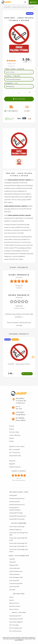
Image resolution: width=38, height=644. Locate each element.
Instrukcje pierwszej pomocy (17, 505)
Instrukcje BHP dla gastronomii (18, 516)
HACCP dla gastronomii (16, 628)
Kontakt (11, 441)
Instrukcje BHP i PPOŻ (19, 492)
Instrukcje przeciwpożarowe (17, 498)
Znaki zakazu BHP (14, 580)
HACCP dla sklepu (14, 625)
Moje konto (12, 461)
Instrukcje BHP (13, 495)
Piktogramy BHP (14, 565)
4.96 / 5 (19, 478)
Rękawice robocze (14, 603)
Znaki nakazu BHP (14, 586)
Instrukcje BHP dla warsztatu (17, 519)
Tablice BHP (12, 562)
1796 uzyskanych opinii (19, 480)
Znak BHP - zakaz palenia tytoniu (19, 364)
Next (33, 357)
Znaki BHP (12, 559)
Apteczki (12, 600)
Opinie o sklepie (19, 471)
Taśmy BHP (12, 590)
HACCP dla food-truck (15, 631)
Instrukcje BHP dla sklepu (16, 513)
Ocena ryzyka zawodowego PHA (18, 543)
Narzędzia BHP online (15, 456)
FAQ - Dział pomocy (15, 452)
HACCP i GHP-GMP (19, 612)
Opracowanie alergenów (16, 622)
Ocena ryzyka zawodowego (17, 526)
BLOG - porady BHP (14, 449)
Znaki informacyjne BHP (16, 583)
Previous (5, 357)
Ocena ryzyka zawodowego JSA (18, 546)
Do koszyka (19, 99)
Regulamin (12, 464)
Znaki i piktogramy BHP (19, 556)
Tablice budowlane (14, 574)
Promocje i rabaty (14, 432)
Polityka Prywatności (15, 467)
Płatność (12, 429)
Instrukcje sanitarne (14, 502)
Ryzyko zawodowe (19, 523)
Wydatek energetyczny (15, 529)
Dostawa (12, 426)
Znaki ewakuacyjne (14, 568)
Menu (25, 2)
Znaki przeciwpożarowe (16, 571)
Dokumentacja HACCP (15, 616)
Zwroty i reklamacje (15, 435)
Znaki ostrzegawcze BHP (16, 577)
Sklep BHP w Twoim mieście (17, 446)
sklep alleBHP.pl (19, 640)
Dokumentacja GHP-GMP (16, 619)
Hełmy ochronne (14, 609)
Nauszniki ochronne (15, 606)
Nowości (12, 438)
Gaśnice (11, 597)
